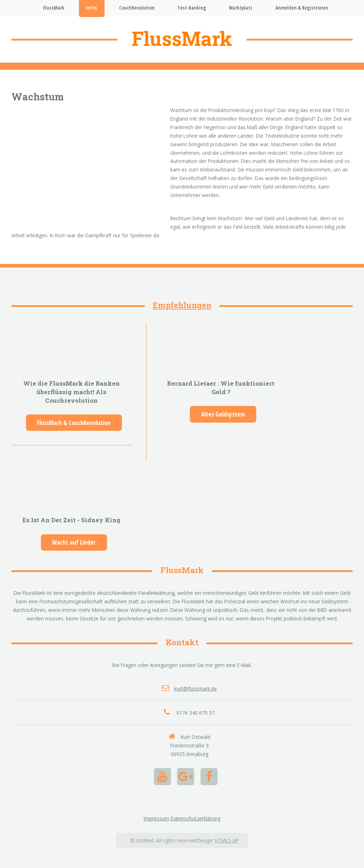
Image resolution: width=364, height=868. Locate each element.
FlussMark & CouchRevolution (74, 423)
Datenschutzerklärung (196, 818)
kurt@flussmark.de (196, 689)
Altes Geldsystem (223, 414)
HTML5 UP (227, 840)
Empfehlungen (182, 305)
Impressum (156, 818)
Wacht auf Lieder (74, 542)
